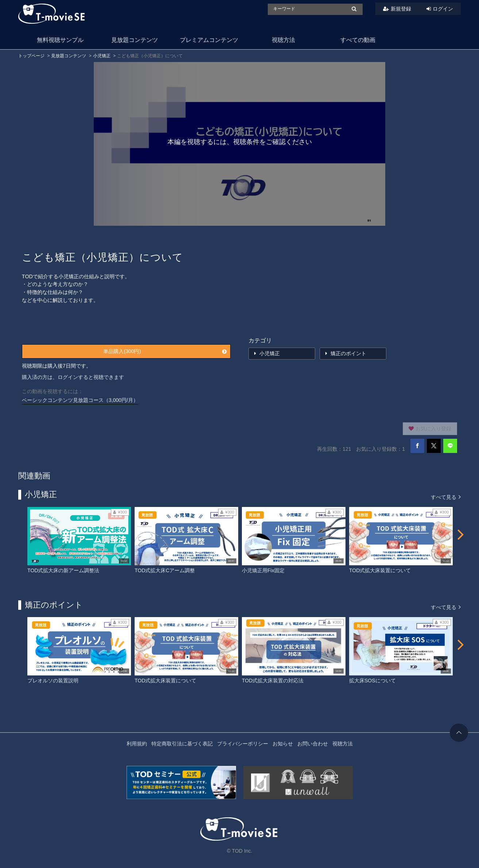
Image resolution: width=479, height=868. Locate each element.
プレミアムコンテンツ (209, 40)
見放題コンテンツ (135, 40)
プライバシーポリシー (243, 744)
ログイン (443, 9)
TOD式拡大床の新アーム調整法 (63, 570)
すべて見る (446, 497)
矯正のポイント (346, 353)
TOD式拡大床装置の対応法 (273, 681)
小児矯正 (102, 56)
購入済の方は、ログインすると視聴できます (73, 377)
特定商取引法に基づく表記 (182, 744)
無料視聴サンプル (60, 40)
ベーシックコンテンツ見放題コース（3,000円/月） (80, 400)
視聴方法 (283, 40)
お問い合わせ (313, 744)
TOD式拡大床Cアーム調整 (165, 570)
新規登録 (401, 9)
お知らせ (283, 744)
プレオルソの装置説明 (53, 681)
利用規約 (137, 744)
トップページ (31, 56)
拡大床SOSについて (372, 681)
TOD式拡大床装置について (380, 570)
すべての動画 (358, 40)
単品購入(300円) (165, 351)
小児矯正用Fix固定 (263, 570)
